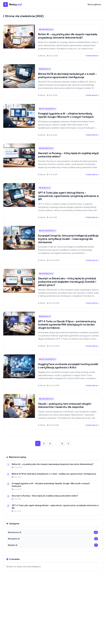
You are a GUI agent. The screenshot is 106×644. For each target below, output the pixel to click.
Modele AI (45, 69)
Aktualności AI (47, 113)
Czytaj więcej (92, 56)
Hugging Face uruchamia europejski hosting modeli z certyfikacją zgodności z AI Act (68, 370)
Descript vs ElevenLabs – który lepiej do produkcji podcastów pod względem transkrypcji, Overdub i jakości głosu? (67, 286)
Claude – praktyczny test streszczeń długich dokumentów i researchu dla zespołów (65, 410)
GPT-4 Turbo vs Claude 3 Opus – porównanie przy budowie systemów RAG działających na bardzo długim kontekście (67, 329)
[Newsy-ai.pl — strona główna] (13, 4)
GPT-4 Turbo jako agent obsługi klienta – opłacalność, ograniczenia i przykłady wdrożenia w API (68, 200)
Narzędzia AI (46, 29)
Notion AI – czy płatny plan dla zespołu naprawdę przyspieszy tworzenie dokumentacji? (68, 36)
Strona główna (94, 4)
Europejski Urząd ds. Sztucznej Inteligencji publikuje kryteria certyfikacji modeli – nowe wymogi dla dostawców (68, 243)
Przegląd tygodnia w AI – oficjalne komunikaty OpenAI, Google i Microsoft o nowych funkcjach (66, 119)
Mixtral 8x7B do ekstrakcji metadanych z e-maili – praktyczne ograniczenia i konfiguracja (67, 76)
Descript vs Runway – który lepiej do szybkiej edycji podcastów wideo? (68, 159)
